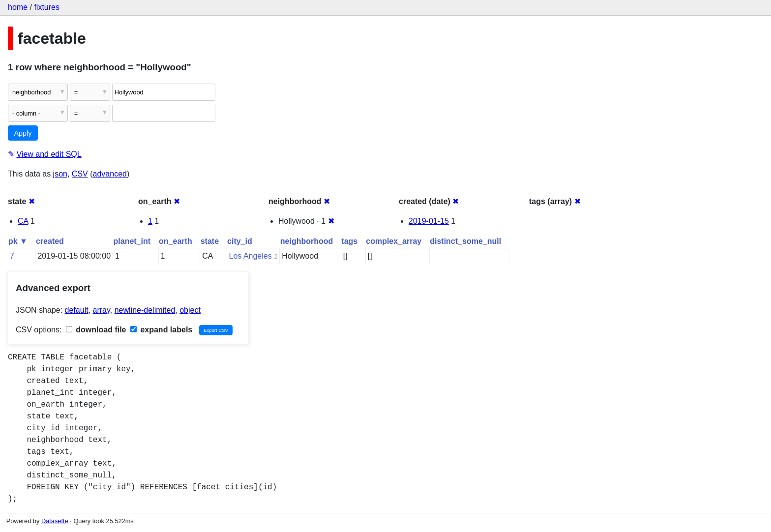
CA (23, 221)
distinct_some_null (465, 241)
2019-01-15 (429, 221)
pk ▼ (18, 241)
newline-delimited (145, 310)
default (77, 310)
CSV (80, 174)
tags (349, 241)
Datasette (55, 521)
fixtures (47, 7)
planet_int (132, 241)
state (210, 241)
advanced (110, 174)
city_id (240, 241)
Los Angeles (251, 256)
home (18, 7)
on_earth (176, 241)
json (60, 174)
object (190, 310)
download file (96, 330)
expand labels (161, 330)
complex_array (394, 241)
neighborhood (307, 241)
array (102, 310)
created (50, 241)
